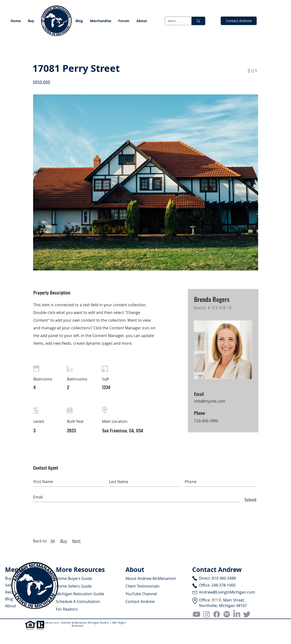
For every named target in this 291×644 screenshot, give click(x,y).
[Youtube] (196, 614)
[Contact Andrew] (239, 21)
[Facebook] (217, 614)
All (53, 541)
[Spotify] (227, 614)
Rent (76, 541)
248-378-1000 (223, 585)
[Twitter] (247, 614)
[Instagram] (207, 614)
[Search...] (175, 21)
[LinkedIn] (237, 614)
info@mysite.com (210, 401)
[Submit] (249, 500)
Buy (64, 541)
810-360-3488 (224, 578)
